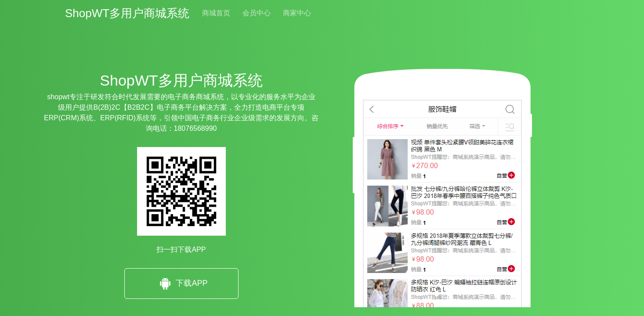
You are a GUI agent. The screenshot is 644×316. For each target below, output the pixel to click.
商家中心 (297, 13)
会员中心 (257, 13)
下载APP (181, 284)
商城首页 (216, 13)
